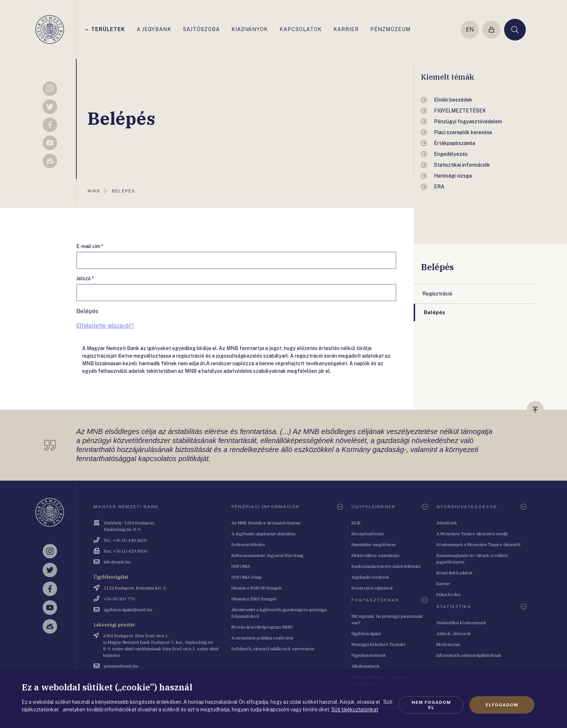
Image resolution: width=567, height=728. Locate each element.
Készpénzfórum (368, 534)
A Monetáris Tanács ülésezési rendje (472, 534)
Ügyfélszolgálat (366, 633)
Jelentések (447, 523)
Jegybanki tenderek (370, 577)
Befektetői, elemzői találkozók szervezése (273, 649)
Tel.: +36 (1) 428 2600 (125, 540)
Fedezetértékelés (248, 544)
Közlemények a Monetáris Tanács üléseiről (478, 544)
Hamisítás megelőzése (374, 544)
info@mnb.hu (117, 562)
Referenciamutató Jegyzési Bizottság (267, 555)
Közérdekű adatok (455, 573)
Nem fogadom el (431, 705)
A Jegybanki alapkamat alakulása (263, 534)
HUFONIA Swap (247, 577)
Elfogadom (502, 705)
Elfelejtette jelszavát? (105, 326)
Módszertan (448, 644)
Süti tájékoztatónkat (355, 710)
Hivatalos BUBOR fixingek (257, 588)
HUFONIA (241, 566)
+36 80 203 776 (119, 599)
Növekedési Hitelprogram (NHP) (262, 627)
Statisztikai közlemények (461, 623)
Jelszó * (85, 278)
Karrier (443, 584)
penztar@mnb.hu (121, 666)
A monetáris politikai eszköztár (263, 638)
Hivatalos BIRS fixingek (254, 599)
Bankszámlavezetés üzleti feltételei (386, 566)
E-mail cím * (90, 246)
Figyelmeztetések (369, 655)
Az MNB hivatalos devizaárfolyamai (266, 523)
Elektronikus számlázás (376, 555)
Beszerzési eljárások (372, 588)
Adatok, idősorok (454, 633)
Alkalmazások (366, 666)
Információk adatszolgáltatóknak (469, 655)
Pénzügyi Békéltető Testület (378, 644)
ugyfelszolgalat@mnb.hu (128, 610)
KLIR (356, 523)
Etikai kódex (449, 594)
